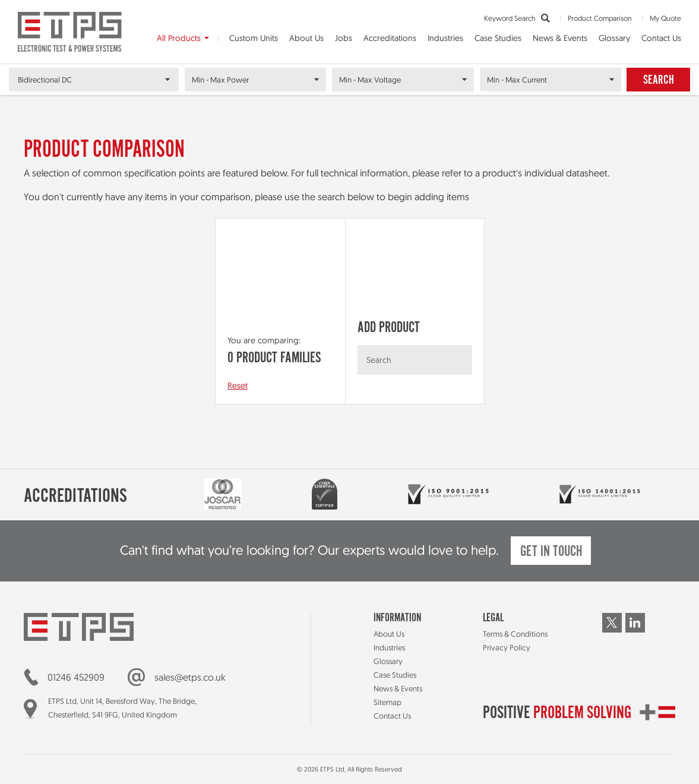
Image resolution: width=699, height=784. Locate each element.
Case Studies (498, 38)
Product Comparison (600, 18)
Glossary (614, 38)
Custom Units (254, 38)
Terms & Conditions (515, 634)
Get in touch (551, 552)
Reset (238, 385)
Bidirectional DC (45, 80)
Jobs (344, 38)
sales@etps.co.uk (190, 677)
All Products (179, 38)
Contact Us (661, 38)
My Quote (665, 18)
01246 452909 (76, 677)
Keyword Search (517, 18)
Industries (445, 38)
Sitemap (388, 702)
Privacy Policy (507, 647)
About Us (306, 38)
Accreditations (390, 38)
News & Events (560, 38)
